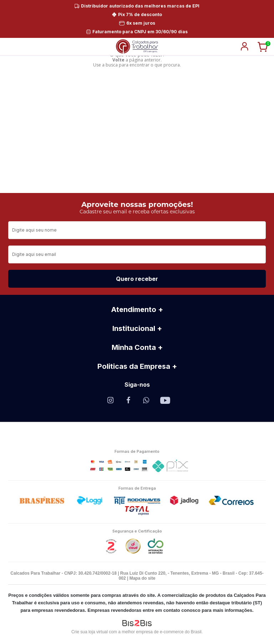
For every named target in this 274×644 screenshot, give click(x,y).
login (245, 46)
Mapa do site (143, 578)
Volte (118, 60)
